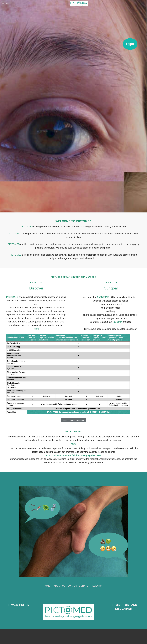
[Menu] (6, 3)
